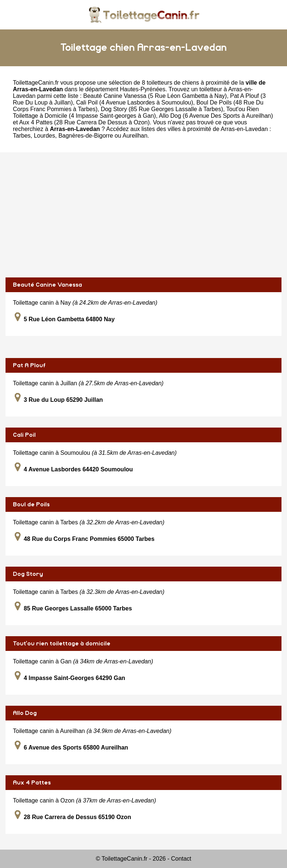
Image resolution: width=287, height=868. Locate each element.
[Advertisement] (143, 215)
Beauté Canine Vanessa (47, 285)
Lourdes (45, 136)
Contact (181, 859)
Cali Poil (24, 435)
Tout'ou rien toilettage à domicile (62, 644)
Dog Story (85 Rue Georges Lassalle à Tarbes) (162, 109)
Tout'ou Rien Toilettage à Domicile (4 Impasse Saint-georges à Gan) (136, 112)
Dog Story (28, 574)
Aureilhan (135, 136)
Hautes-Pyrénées (143, 89)
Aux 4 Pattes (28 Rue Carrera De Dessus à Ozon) (84, 122)
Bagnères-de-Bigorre (86, 136)
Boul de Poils (31, 504)
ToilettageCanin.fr (36, 83)
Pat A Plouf (29, 365)
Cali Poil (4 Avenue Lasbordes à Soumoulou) (135, 102)
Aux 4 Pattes (32, 783)
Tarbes (22, 136)
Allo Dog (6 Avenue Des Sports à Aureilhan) (216, 116)
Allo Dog (25, 713)
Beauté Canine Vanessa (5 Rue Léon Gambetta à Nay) (155, 96)
